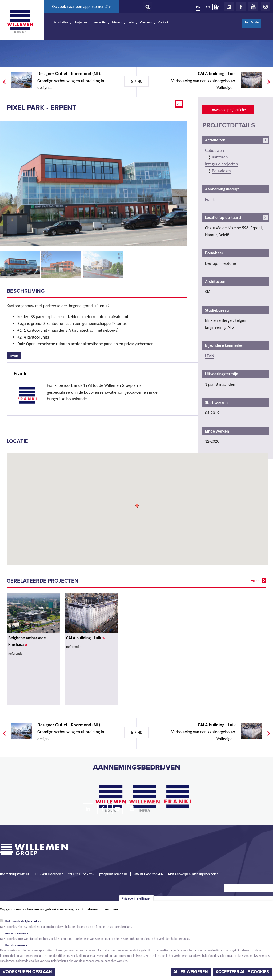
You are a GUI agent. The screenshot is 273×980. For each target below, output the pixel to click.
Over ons (146, 22)
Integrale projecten (221, 164)
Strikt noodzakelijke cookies (23, 921)
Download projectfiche (228, 110)
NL (198, 7)
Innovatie (100, 22)
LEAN (210, 356)
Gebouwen (214, 150)
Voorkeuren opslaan (27, 972)
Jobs (131, 22)
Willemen (20, 22)
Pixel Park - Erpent (41, 108)
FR (208, 7)
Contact (163, 22)
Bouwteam (221, 171)
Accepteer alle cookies (242, 972)
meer (255, 581)
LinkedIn (229, 7)
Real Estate (252, 22)
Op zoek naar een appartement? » (81, 7)
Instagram (266, 7)
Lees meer (111, 909)
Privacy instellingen (137, 898)
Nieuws (117, 22)
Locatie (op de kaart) (223, 217)
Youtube (253, 7)
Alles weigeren (191, 972)
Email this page (180, 104)
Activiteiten (61, 22)
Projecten (81, 22)
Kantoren (220, 157)
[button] (137, 506)
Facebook (241, 7)
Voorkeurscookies (16, 933)
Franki (16, 355)
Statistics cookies (16, 945)
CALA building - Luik (85, 638)
